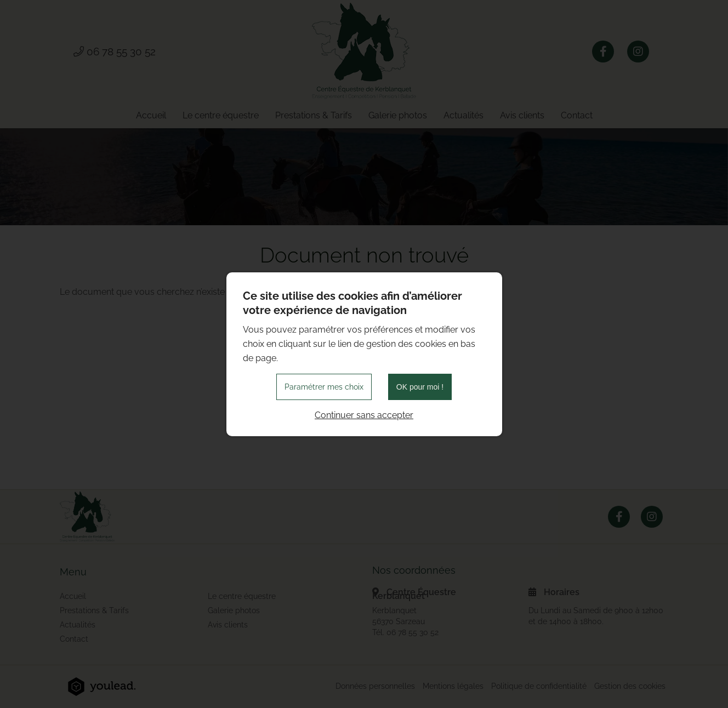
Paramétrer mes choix (324, 387)
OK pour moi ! (420, 387)
